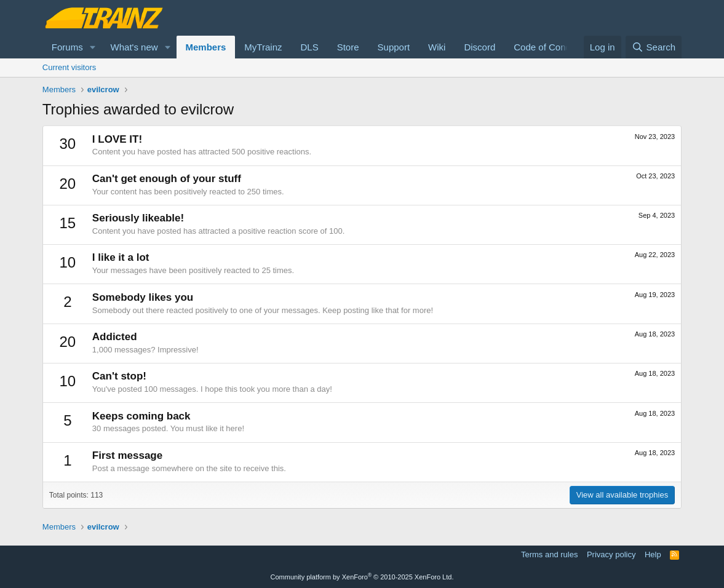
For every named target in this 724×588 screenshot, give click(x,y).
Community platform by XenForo (362, 577)
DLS (309, 47)
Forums (67, 47)
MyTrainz (263, 47)
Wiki (437, 47)
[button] (93, 47)
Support (394, 47)
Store (348, 47)
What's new (134, 47)
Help (653, 554)
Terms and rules (549, 554)
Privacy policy (611, 554)
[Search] (654, 47)
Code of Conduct (548, 47)
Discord (479, 47)
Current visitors (69, 67)
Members (206, 47)
